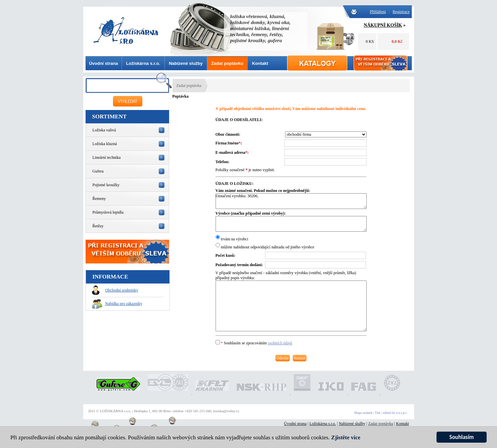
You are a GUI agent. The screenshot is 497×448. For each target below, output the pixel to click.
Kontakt (260, 63)
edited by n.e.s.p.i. (395, 413)
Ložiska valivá (104, 130)
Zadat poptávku (227, 63)
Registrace (401, 12)
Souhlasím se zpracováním (254, 343)
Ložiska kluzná (105, 144)
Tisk (378, 413)
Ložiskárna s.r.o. (143, 63)
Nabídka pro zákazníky (117, 304)
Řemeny (99, 199)
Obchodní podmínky (115, 290)
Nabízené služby (186, 63)
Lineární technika (107, 157)
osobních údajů (280, 343)
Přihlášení (378, 12)
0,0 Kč (397, 41)
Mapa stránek (363, 413)
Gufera (98, 171)
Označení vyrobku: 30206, (291, 201)
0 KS (370, 41)
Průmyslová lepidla (108, 212)
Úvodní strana (103, 63)
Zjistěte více (346, 437)
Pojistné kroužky (106, 185)
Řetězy (98, 226)
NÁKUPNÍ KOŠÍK (383, 25)
